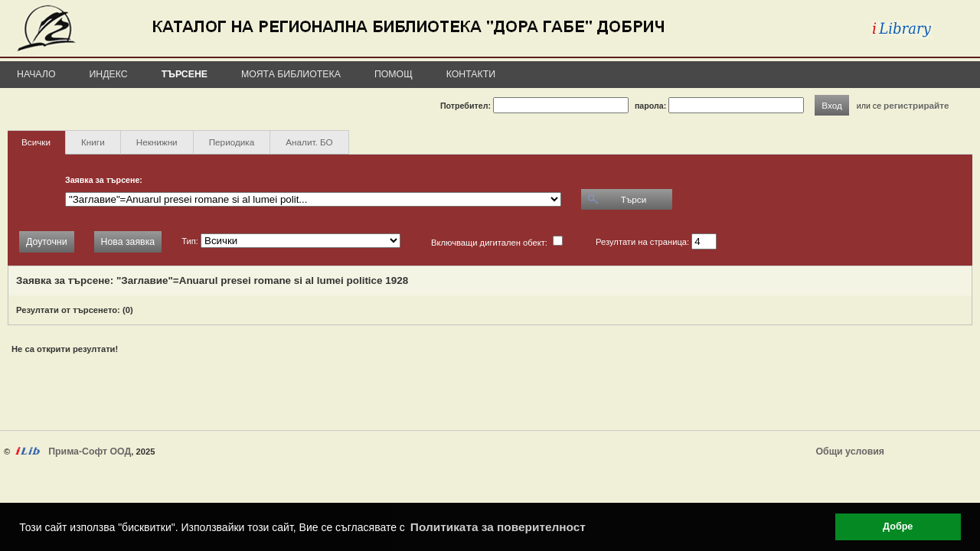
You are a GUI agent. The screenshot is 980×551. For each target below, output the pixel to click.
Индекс (109, 74)
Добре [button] (898, 527)
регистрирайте (916, 105)
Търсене (185, 74)
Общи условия (850, 452)
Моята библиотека (291, 74)
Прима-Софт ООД (90, 452)
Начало (36, 74)
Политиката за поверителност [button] (498, 527)
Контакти (471, 74)
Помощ (394, 74)
